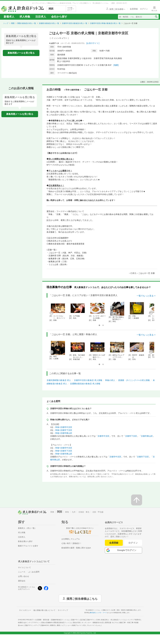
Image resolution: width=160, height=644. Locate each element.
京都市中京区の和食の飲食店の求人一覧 (105, 23)
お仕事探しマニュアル (71, 539)
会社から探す (59, 17)
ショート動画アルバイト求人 (83, 625)
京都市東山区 (147, 436)
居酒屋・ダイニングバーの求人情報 (134, 380)
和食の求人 (110, 380)
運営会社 (22, 581)
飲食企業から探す (25, 541)
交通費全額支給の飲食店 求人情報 (85, 384)
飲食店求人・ (114, 620)
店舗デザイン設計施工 (85, 620)
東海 (67, 512)
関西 (13, 23)
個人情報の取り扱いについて (44, 610)
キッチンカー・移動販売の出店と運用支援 (100, 623)
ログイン (133, 543)
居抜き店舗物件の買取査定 (61, 623)
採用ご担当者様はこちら (82, 598)
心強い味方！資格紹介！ (72, 543)
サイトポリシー (25, 610)
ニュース (22, 572)
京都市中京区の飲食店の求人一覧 (75, 23)
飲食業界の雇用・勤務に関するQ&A (76, 548)
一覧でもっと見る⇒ (146, 296)
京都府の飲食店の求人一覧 (49, 23)
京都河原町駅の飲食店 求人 (59, 380)
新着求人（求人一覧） (27, 528)
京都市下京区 (131, 436)
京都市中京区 (103, 436)
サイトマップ (63, 610)
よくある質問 (34, 572)
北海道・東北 (84, 512)
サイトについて (24, 567)
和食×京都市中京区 (64, 427)
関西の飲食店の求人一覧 (27, 23)
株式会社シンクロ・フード (98, 613)
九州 (74, 512)
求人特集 (25, 17)
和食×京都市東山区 (64, 433)
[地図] (116, 65)
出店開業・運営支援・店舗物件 (52, 620)
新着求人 (9, 17)
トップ (6, 23)
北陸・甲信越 (98, 512)
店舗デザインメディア (37, 625)
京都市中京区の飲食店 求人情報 (88, 380)
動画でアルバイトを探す (28, 546)
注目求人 (41, 17)
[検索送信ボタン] (156, 17)
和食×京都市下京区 (64, 430)
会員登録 (114, 543)
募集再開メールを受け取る (21, 53)
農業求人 (57, 625)
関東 (52, 512)
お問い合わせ (24, 576)
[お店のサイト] (93, 43)
